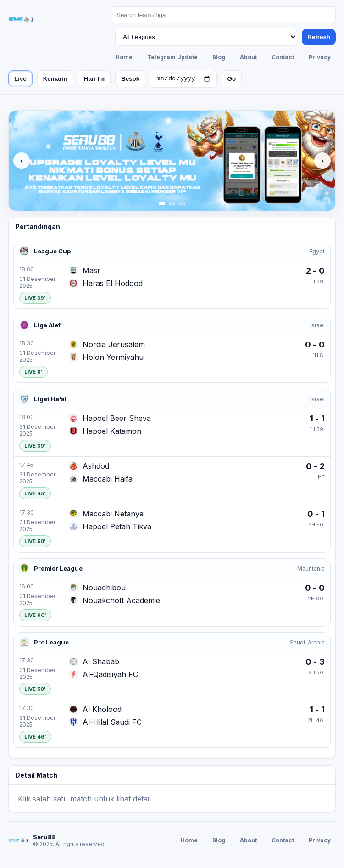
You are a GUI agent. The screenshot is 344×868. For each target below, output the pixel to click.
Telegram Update (172, 57)
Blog (219, 57)
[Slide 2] (172, 205)
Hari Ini (94, 80)
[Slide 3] (182, 205)
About (248, 57)
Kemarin (55, 80)
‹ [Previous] (22, 162)
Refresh (319, 37)
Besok (130, 80)
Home (124, 57)
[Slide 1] (162, 205)
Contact (283, 57)
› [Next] (322, 162)
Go (232, 80)
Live (20, 80)
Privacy (320, 57)
